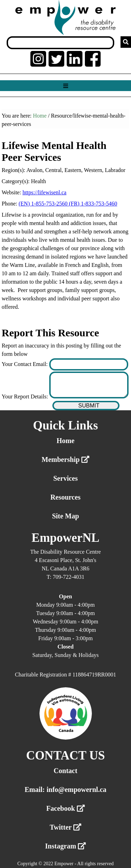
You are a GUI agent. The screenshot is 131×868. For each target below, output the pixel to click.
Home (40, 116)
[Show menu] (65, 86)
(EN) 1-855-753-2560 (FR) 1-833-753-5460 (68, 204)
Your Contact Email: (26, 364)
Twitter (65, 827)
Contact (66, 771)
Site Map (65, 516)
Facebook (65, 808)
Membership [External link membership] (65, 459)
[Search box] (60, 43)
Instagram (65, 846)
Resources (65, 497)
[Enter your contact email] (89, 364)
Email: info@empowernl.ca (65, 790)
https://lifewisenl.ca (44, 192)
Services (66, 478)
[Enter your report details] (89, 385)
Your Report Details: (26, 396)
